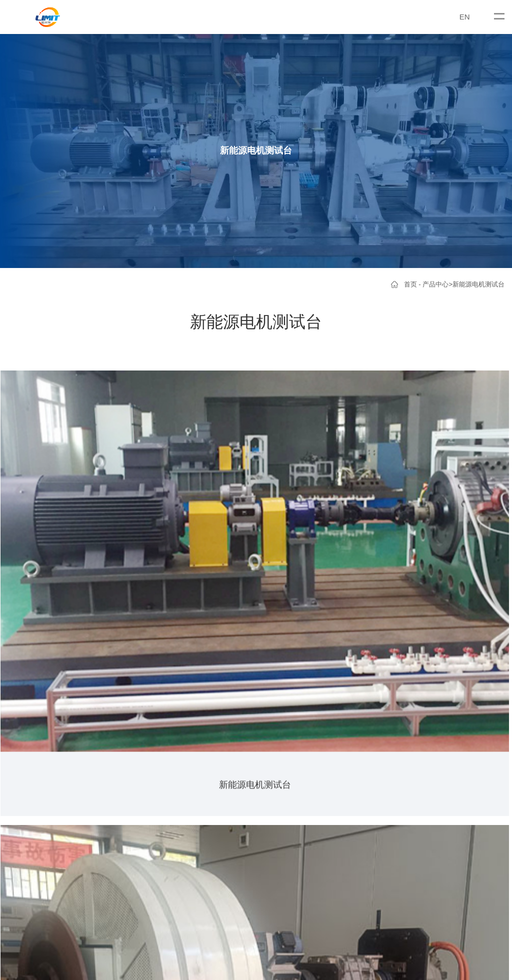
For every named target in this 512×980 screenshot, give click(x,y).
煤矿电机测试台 (69, 795)
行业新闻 (196, 735)
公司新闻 (196, 720)
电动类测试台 (242, 720)
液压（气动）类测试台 (255, 750)
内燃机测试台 (242, 765)
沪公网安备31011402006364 (329, 877)
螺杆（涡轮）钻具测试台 (141, 810)
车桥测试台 (122, 720)
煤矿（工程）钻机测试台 (141, 780)
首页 (410, 284)
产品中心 (435, 284)
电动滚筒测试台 (128, 735)
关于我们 (23, 695)
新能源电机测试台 (478, 284)
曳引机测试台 (66, 780)
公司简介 (20, 720)
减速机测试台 (125, 750)
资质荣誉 (20, 735)
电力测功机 (63, 720)
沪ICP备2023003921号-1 (223, 877)
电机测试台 (63, 765)
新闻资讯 (199, 695)
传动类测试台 (242, 735)
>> (253, 594)
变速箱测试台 (125, 765)
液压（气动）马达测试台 (141, 795)
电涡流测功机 (66, 735)
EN (465, 17)
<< (232, 594)
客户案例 (238, 695)
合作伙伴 (20, 750)
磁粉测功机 (63, 750)
